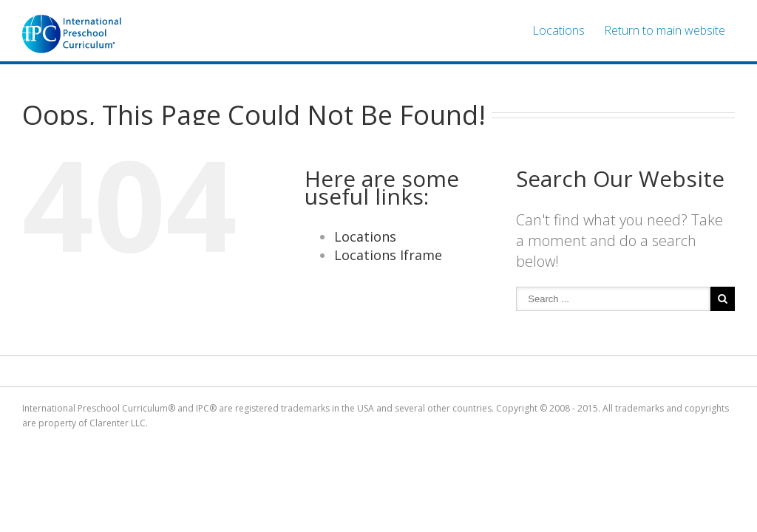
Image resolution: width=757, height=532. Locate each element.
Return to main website (665, 30)
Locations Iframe (388, 255)
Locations (559, 30)
